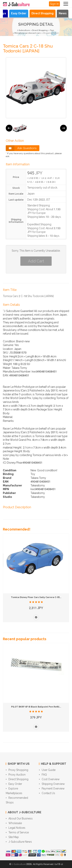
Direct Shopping (43, 13)
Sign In (54, 4)
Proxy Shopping (17, 770)
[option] (20, 128)
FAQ (43, 775)
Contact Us (47, 793)
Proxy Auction (16, 775)
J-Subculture (23, 30)
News (63, 13)
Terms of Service (17, 832)
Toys (52, 30)
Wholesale (14, 823)
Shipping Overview (52, 784)
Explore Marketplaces (14, 791)
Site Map (12, 837)
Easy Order (19, 13)
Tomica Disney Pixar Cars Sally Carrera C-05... (36, 597)
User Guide (47, 770)
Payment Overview (52, 789)
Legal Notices (16, 828)
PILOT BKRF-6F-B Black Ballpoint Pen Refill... (36, 707)
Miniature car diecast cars (28, 33)
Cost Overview (49, 779)
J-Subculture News (19, 842)
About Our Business (19, 818)
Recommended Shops (17, 800)
